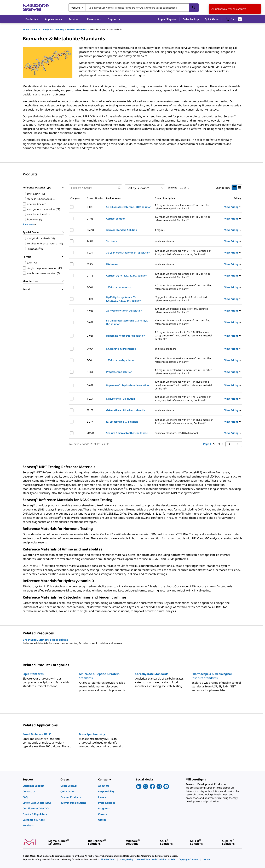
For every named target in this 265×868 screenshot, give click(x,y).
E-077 (90, 422)
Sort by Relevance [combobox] (138, 188)
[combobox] (134, 8)
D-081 (90, 336)
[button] (167, 19)
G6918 (90, 230)
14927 (90, 241)
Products (36, 29)
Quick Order (212, 19)
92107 (90, 410)
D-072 (90, 385)
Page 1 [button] (209, 444)
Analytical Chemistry (54, 29)
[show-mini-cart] (234, 19)
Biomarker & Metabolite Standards (106, 29)
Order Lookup (191, 19)
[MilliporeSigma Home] (36, 8)
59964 (90, 264)
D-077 (90, 322)
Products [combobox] (76, 8)
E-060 (90, 287)
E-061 (90, 360)
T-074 (90, 253)
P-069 (90, 372)
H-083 (90, 311)
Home (26, 29)
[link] (40, 786)
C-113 (90, 276)
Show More (29, 224)
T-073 (90, 399)
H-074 (90, 299)
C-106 (90, 219)
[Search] (194, 8)
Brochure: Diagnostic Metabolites (45, 640)
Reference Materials (77, 29)
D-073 (90, 207)
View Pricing (233, 207)
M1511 (90, 433)
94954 (90, 349)
